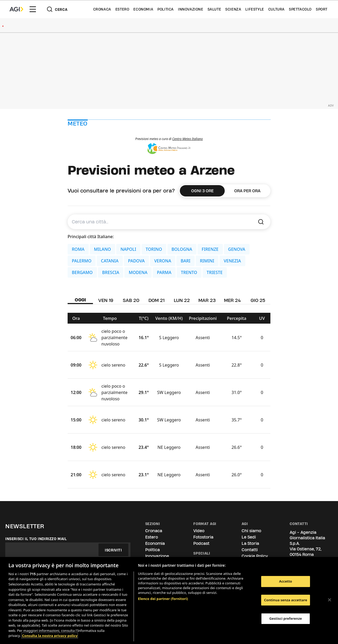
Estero (122, 9)
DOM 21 (156, 300)
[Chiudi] (330, 600)
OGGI (80, 300)
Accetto (286, 581)
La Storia (250, 543)
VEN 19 (106, 300)
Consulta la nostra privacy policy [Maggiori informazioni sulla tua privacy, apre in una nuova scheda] (50, 636)
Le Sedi (249, 537)
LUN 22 (182, 300)
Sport (322, 9)
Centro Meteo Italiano (187, 139)
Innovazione (191, 9)
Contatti (250, 550)
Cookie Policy (255, 556)
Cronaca (102, 9)
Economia (143, 9)
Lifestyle (255, 9)
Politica (166, 9)
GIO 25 (258, 300)
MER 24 (232, 300)
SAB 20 (131, 300)
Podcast (201, 543)
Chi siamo (251, 531)
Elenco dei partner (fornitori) (163, 599)
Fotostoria (203, 537)
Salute (214, 9)
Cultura (276, 9)
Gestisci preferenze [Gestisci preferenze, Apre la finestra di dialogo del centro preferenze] (286, 618)
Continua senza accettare (286, 600)
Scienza (233, 9)
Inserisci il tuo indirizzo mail (36, 539)
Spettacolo (300, 9)
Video (199, 531)
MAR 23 (207, 300)
